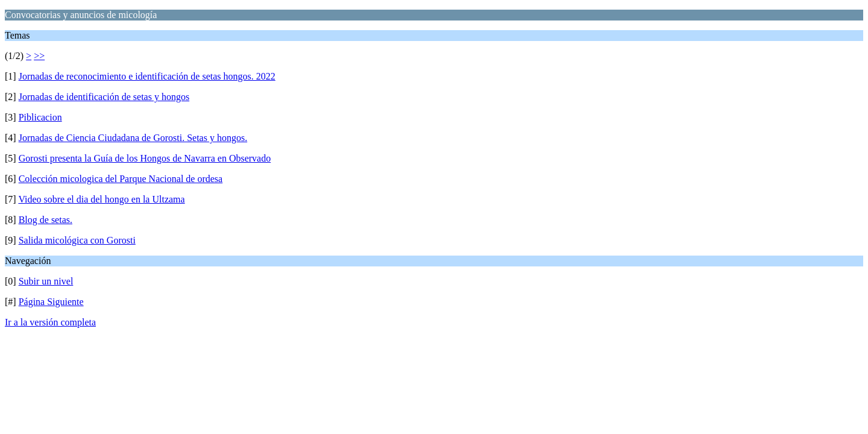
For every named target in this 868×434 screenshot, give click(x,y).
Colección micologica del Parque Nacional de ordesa (121, 179)
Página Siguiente (51, 302)
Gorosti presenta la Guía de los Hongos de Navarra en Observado (145, 158)
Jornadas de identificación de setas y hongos (104, 97)
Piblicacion (40, 117)
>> (39, 56)
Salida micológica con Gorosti (77, 240)
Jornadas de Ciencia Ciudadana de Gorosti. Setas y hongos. (133, 138)
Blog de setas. (46, 220)
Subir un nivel (46, 281)
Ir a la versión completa (50, 322)
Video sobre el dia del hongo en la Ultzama (101, 199)
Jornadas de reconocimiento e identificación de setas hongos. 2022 (147, 76)
